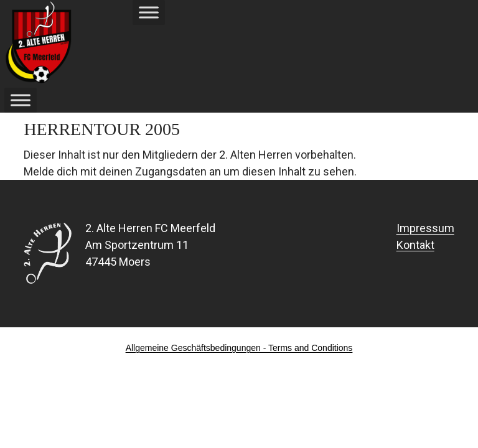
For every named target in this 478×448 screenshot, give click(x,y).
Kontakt (415, 245)
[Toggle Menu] (149, 12)
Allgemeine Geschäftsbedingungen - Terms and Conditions (239, 348)
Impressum (425, 228)
